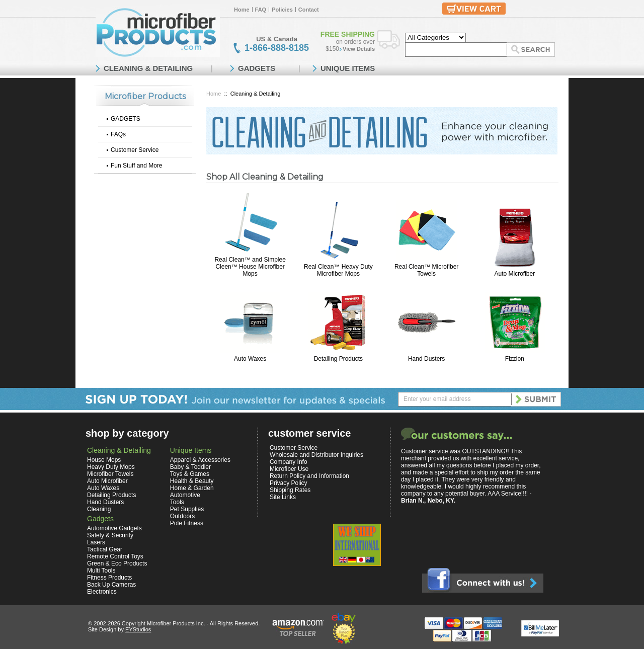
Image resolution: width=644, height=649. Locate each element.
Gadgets (100, 519)
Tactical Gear (105, 549)
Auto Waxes (250, 359)
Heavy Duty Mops (111, 467)
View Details (359, 49)
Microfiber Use (289, 469)
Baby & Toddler (190, 467)
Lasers (96, 542)
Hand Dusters (426, 359)
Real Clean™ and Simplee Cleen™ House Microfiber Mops (250, 267)
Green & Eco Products (117, 563)
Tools (177, 502)
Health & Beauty (192, 481)
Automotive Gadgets (114, 528)
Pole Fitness (187, 523)
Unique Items (191, 450)
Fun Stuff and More (137, 166)
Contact (309, 10)
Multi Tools (101, 571)
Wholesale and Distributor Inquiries (316, 455)
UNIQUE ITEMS (348, 68)
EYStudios (138, 629)
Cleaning (99, 509)
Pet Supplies (187, 509)
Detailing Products (338, 359)
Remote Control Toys (115, 556)
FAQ (261, 10)
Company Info (289, 462)
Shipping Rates (290, 490)
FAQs (118, 134)
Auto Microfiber (515, 274)
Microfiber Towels (110, 474)
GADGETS (126, 119)
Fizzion (515, 359)
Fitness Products (109, 578)
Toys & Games (190, 474)
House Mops (104, 460)
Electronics (102, 592)
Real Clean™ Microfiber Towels (426, 270)
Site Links (283, 497)
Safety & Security (110, 535)
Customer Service (135, 150)
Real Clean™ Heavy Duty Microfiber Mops (338, 270)
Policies (282, 10)
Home (242, 10)
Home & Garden (192, 488)
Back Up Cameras (111, 585)
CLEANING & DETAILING (148, 68)
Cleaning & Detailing (119, 450)
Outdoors (182, 516)
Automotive (185, 495)
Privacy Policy (289, 483)
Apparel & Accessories (200, 460)
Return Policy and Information (309, 476)
